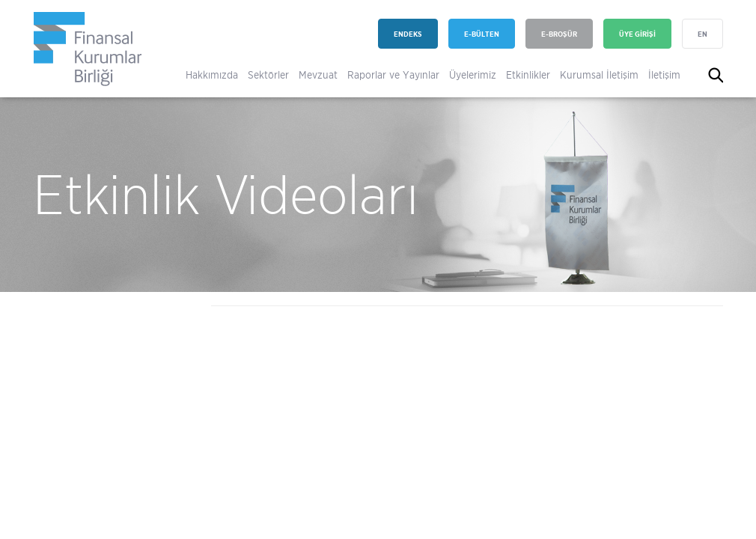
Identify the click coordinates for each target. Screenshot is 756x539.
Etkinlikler (528, 74)
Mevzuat (318, 74)
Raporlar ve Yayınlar (393, 74)
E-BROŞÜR (559, 34)
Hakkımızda (212, 74)
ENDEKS (408, 34)
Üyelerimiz (473, 74)
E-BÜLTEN (482, 34)
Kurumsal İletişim (599, 74)
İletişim (664, 74)
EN (702, 34)
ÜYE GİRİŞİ (637, 34)
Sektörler (268, 74)
